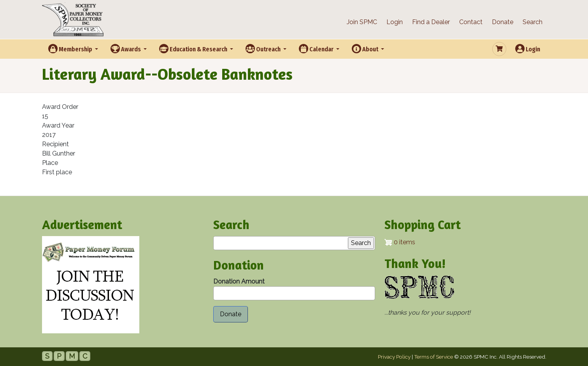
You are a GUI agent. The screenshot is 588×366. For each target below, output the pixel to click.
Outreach (264, 49)
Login (395, 22)
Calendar (317, 49)
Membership (71, 49)
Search (533, 22)
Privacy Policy (394, 357)
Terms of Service (434, 357)
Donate (503, 22)
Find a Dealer (431, 22)
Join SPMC (362, 22)
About (366, 49)
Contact (471, 22)
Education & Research (194, 49)
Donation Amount (239, 281)
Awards (126, 49)
